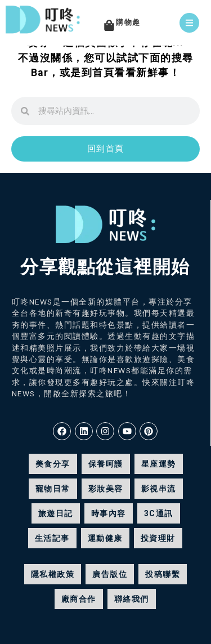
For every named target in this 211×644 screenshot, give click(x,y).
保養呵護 (106, 464)
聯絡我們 (132, 599)
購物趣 (128, 22)
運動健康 (105, 538)
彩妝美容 (106, 489)
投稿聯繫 (163, 574)
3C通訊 (159, 513)
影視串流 (159, 489)
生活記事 (52, 538)
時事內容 (109, 513)
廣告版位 (110, 574)
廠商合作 (79, 599)
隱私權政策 (53, 574)
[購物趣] (109, 25)
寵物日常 (53, 489)
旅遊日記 (56, 513)
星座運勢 (159, 464)
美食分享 (53, 464)
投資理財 (158, 538)
